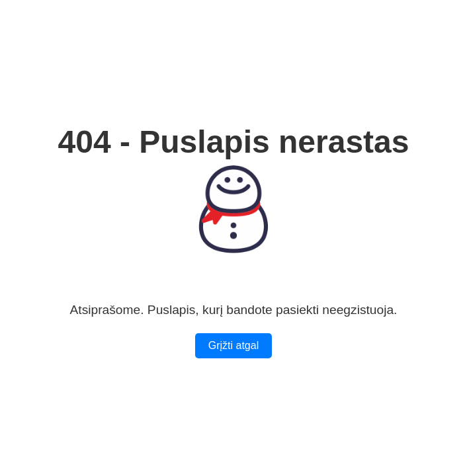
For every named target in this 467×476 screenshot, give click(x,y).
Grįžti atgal (233, 345)
